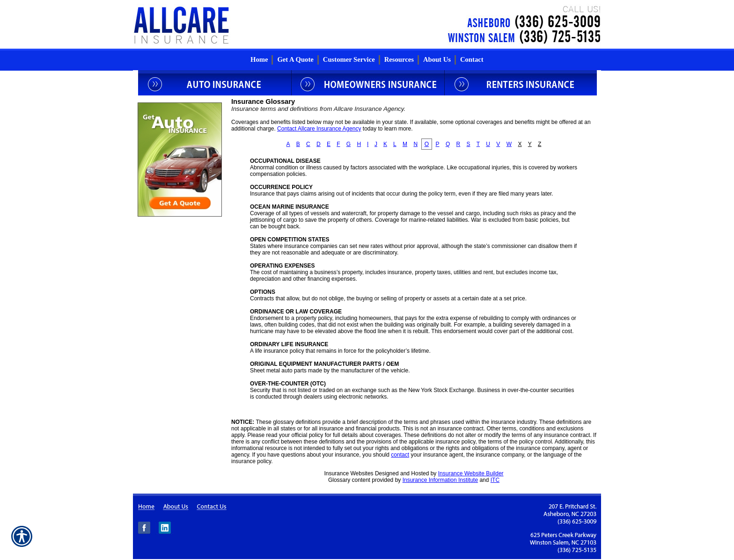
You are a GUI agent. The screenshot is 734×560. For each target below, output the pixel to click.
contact (400, 455)
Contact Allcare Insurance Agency (319, 129)
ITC (495, 480)
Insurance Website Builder (471, 473)
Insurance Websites (349, 473)
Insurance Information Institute (440, 480)
